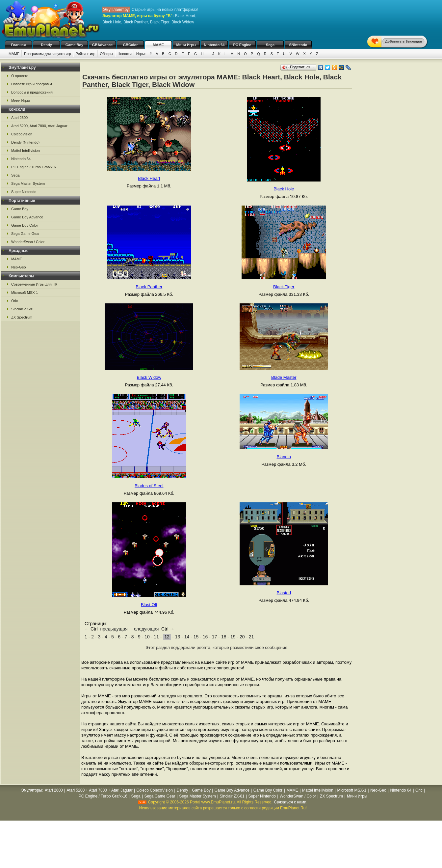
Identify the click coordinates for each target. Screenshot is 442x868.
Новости (125, 54)
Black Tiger (284, 287)
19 (233, 637)
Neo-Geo (19, 267)
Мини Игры (186, 45)
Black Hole (284, 189)
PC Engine (242, 45)
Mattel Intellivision (26, 151)
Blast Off (149, 605)
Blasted (284, 593)
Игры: (141, 54)
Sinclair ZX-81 (23, 309)
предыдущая (114, 629)
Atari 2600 (19, 118)
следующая (146, 629)
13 (178, 637)
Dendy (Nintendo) (25, 142)
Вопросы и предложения (32, 92)
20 (242, 637)
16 (205, 637)
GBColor (130, 45)
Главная (19, 45)
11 (156, 637)
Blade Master (284, 377)
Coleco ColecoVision (155, 790)
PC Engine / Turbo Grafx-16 (34, 167)
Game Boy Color (25, 225)
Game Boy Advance (27, 217)
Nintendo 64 (214, 45)
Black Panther (149, 287)
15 (196, 637)
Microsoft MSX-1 (25, 293)
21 (251, 637)
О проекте (20, 76)
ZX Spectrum (22, 317)
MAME (158, 45)
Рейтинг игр (86, 54)
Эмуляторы (31, 790)
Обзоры (107, 54)
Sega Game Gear (25, 234)
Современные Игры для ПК (34, 284)
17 (215, 637)
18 (224, 637)
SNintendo (298, 45)
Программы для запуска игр (48, 54)
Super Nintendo (24, 192)
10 (147, 637)
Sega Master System (28, 183)
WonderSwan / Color (28, 242)
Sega (270, 45)
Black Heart (149, 178)
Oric (14, 301)
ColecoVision (22, 134)
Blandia (284, 457)
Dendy (46, 45)
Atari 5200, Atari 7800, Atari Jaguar (39, 126)
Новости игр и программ (32, 84)
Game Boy (74, 45)
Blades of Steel (149, 486)
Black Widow (149, 377)
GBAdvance (102, 45)
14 (187, 637)
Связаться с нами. (291, 802)
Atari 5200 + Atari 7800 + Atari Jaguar (100, 790)
